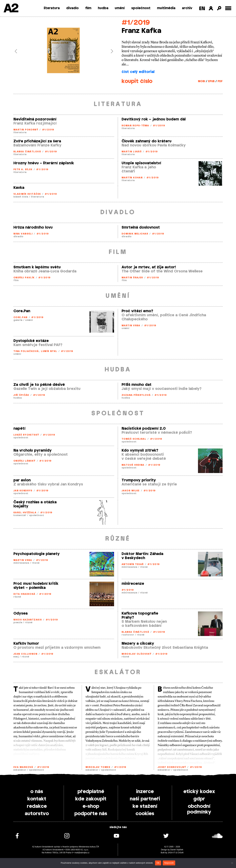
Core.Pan (22, 311)
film (88, 8)
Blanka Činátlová (27, 152)
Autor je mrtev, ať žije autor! (149, 267)
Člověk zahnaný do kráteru (147, 141)
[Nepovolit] (232, 863)
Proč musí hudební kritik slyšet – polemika (36, 586)
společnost (141, 8)
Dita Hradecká (24, 594)
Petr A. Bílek (23, 170)
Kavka (19, 188)
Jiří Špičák (21, 395)
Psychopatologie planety (37, 554)
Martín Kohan (132, 178)
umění (120, 8)
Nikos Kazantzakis (28, 620)
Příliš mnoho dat (137, 385)
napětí (19, 429)
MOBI (202, 81)
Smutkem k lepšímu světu (37, 267)
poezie (18, 623)
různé (36, 563)
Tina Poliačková (26, 351)
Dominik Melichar (135, 234)
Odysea (20, 613)
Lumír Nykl (49, 351)
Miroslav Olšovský (137, 654)
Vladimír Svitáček (27, 194)
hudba (103, 8)
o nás (37, 792)
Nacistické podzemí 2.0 (144, 429)
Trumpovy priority (139, 480)
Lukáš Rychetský (26, 435)
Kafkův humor (26, 644)
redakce (37, 806)
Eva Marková (23, 767)
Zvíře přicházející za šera (37, 141)
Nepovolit (169, 863)
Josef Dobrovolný (172, 767)
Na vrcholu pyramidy (33, 450)
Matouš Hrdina (133, 465)
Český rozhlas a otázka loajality (35, 504)
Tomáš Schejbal (134, 439)
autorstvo (37, 814)
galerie (18, 320)
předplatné (91, 792)
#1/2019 (136, 23)
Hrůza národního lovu (33, 227)
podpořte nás (91, 814)
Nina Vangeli (23, 234)
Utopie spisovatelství (141, 163)
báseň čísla (21, 197)
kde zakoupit (91, 799)
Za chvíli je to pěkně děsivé (39, 385)
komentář (20, 515)
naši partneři (145, 799)
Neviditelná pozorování (35, 119)
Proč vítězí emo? (137, 311)
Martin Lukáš (132, 152)
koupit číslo (137, 81)
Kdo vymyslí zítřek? (140, 450)
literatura (52, 8)
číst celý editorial (138, 72)
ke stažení (145, 806)
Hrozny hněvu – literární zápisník (44, 163)
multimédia (166, 8)
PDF (220, 81)
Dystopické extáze (31, 341)
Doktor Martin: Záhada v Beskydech (142, 556)
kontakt (37, 799)
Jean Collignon (25, 654)
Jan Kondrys (23, 491)
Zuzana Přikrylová (136, 395)
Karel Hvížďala (25, 513)
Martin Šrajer (132, 278)
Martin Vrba (131, 326)
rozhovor (128, 635)
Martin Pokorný (26, 130)
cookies (145, 814)
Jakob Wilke (131, 491)
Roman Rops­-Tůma (135, 126)
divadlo (72, 8)
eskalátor (20, 770)
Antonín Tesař (133, 564)
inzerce (145, 792)
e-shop (91, 806)
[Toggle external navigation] (228, 8)
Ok (158, 863)
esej (16, 657)
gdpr (199, 799)
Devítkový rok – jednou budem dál (154, 119)
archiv (187, 8)
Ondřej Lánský (25, 461)
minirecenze (21, 563)
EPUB (211, 81)
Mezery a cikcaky (138, 644)
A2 (11, 9)
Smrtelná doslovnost (141, 227)
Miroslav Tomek (98, 767)
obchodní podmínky (199, 809)
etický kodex (199, 792)
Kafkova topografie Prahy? (140, 615)
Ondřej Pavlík (24, 278)
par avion (22, 480)
